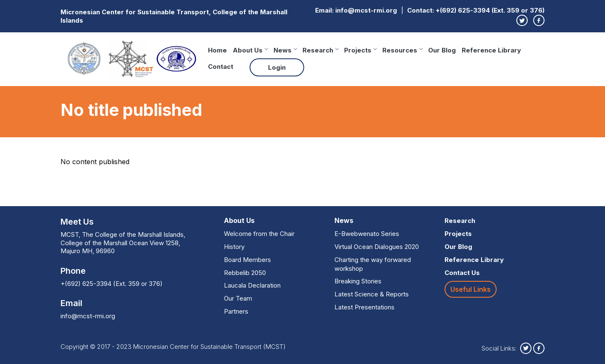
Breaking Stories (358, 281)
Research (320, 50)
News (285, 50)
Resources (402, 50)
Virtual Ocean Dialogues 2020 (377, 247)
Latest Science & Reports (372, 294)
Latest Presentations (364, 307)
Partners (236, 311)
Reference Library (491, 50)
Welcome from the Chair (259, 234)
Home (217, 50)
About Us (250, 50)
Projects (360, 50)
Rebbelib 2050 (245, 273)
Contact (221, 67)
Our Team (238, 298)
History (234, 247)
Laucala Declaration (252, 285)
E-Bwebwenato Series (367, 234)
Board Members (247, 260)
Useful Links (471, 289)
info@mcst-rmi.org (366, 10)
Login (277, 67)
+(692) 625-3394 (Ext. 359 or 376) (490, 10)
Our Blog (442, 50)
